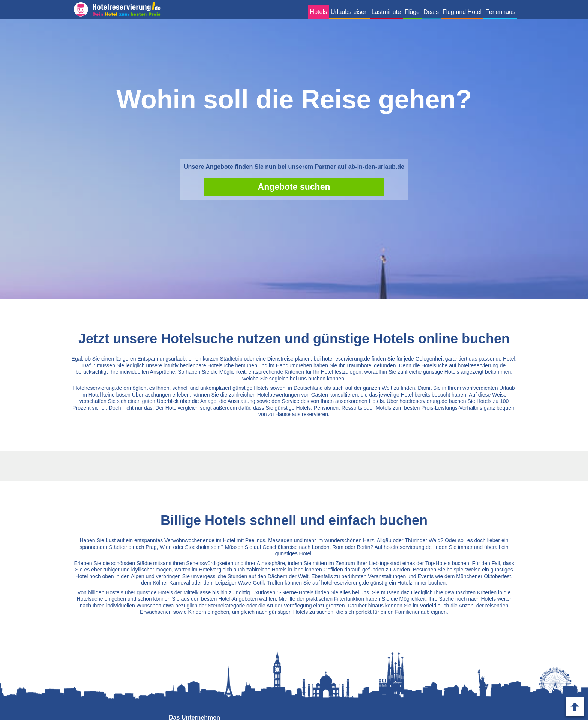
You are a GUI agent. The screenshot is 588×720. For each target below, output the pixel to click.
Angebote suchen (294, 187)
